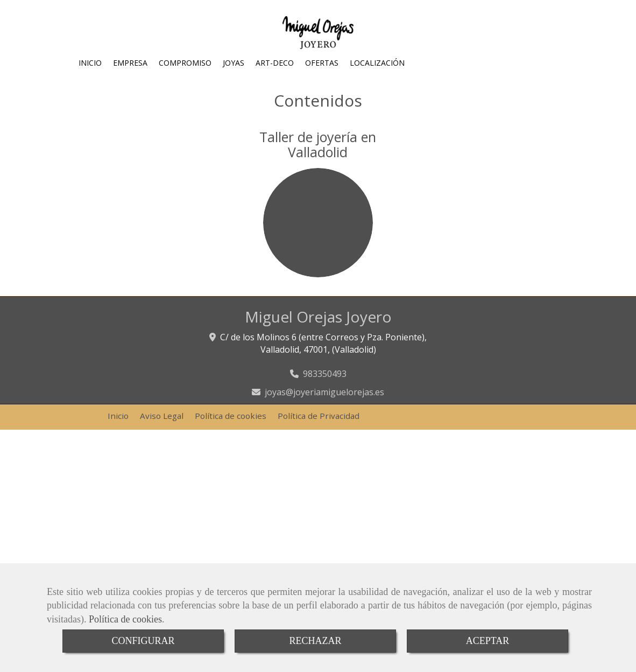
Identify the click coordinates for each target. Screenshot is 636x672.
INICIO (90, 63)
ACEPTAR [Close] (488, 641)
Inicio (118, 416)
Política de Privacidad (319, 416)
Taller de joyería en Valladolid (318, 144)
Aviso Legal (162, 416)
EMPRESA (130, 63)
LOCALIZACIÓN (377, 63)
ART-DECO (275, 63)
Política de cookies (125, 619)
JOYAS (234, 63)
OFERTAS (322, 63)
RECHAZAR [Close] (315, 641)
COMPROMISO (185, 63)
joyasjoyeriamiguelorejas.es (324, 392)
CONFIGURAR (143, 641)
